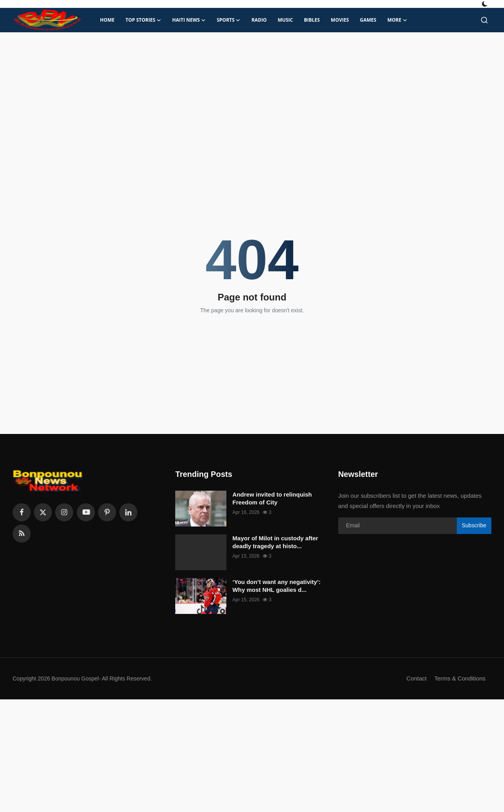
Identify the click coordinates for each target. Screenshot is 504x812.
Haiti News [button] (189, 20)
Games (368, 20)
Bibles (312, 20)
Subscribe (474, 525)
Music (285, 20)
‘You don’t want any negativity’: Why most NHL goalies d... (276, 586)
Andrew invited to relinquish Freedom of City (272, 498)
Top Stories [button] (144, 20)
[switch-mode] (485, 4)
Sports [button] (228, 20)
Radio (259, 20)
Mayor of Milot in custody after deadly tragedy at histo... (275, 542)
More (397, 20)
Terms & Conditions (460, 678)
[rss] (22, 534)
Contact (417, 678)
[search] (484, 20)
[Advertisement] (252, 95)
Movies (340, 20)
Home (107, 20)
